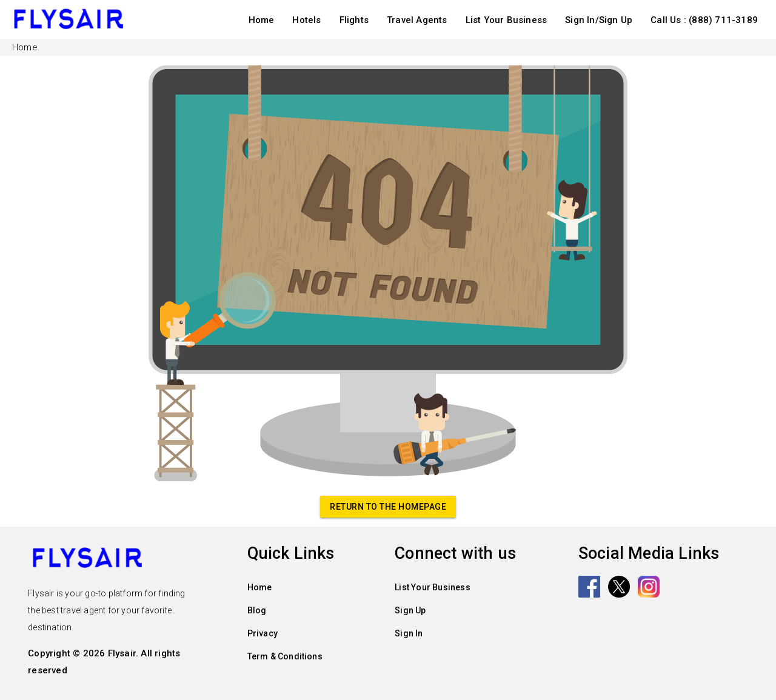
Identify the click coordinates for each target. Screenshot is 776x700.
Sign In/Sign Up (599, 20)
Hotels (306, 20)
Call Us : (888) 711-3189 (704, 20)
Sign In (409, 633)
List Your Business (507, 20)
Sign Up (410, 610)
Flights (354, 20)
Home (262, 20)
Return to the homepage (388, 507)
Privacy (263, 633)
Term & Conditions (285, 656)
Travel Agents (417, 20)
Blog (257, 610)
